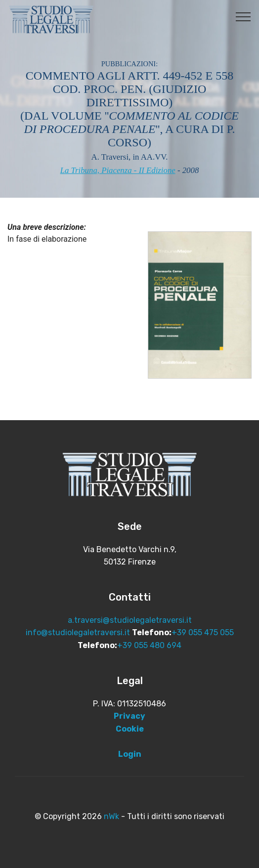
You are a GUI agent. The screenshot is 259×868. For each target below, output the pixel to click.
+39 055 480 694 (149, 645)
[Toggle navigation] (243, 16)
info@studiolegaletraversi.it (78, 632)
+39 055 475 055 (203, 632)
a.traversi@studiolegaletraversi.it (130, 620)
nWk (111, 816)
